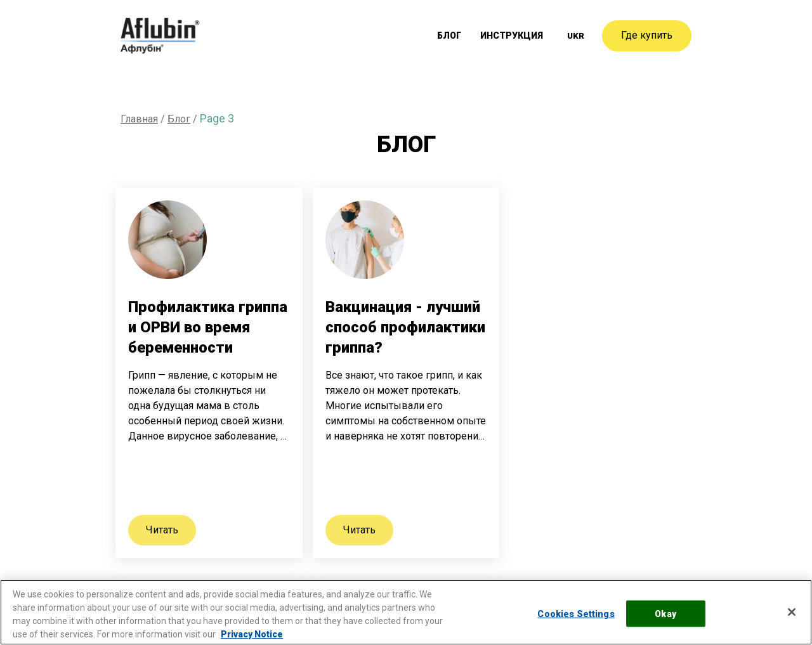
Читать (162, 530)
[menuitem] (576, 36)
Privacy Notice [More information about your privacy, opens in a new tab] (252, 634)
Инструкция (514, 36)
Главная (139, 119)
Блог (453, 36)
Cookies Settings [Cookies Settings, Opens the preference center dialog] (576, 613)
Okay (665, 613)
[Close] (792, 612)
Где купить (647, 35)
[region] (406, 612)
